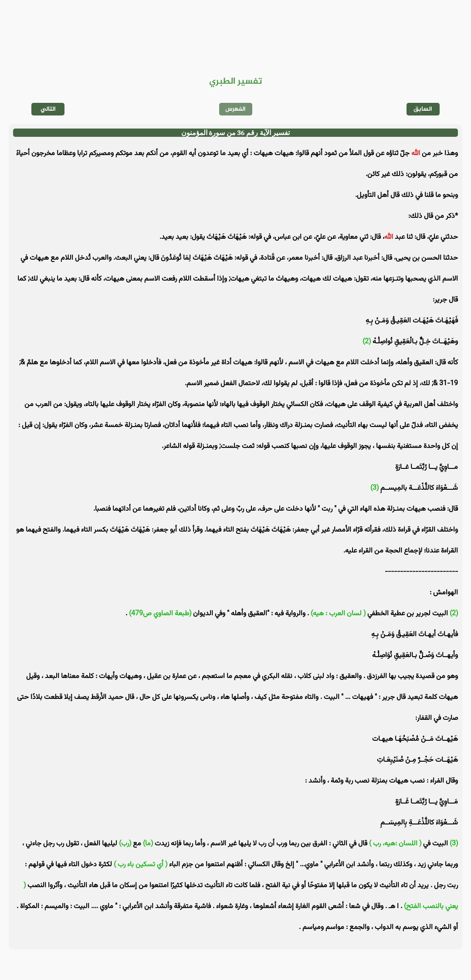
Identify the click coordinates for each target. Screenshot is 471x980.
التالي (48, 109)
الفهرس (235, 109)
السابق (423, 109)
